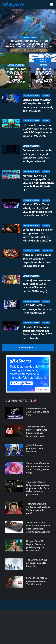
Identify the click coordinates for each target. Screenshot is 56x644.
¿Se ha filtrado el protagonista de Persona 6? (35, 448)
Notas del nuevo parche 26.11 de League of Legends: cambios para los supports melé (37, 260)
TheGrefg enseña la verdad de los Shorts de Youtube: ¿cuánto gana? (38, 508)
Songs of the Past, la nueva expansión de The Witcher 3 (37, 581)
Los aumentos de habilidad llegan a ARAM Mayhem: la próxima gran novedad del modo (29, 44)
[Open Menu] (52, 4)
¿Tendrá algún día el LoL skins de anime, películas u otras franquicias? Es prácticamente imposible (16, 76)
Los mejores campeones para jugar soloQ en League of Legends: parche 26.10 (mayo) (37, 286)
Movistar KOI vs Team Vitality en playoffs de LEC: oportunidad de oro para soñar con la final (37, 210)
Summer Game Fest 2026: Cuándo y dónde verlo (38, 412)
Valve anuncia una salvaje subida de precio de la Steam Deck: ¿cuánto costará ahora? (38, 527)
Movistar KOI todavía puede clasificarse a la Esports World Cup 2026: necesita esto (38, 333)
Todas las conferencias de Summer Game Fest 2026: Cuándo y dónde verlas (38, 468)
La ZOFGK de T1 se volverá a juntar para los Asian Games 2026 (37, 309)
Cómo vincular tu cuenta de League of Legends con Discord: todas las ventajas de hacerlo (37, 156)
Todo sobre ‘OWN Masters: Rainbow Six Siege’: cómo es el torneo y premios (37, 431)
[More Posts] (28, 348)
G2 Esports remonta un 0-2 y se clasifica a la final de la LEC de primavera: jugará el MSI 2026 (38, 130)
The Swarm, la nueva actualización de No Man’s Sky (37, 563)
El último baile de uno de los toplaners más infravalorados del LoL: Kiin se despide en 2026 (38, 235)
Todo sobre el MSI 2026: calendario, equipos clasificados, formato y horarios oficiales (44, 76)
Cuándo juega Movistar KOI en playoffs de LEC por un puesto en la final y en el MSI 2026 (38, 105)
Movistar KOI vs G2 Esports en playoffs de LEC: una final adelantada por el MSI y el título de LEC (38, 183)
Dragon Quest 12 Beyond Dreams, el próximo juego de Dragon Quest (36, 546)
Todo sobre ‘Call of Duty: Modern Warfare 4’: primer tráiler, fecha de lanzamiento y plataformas (38, 488)
